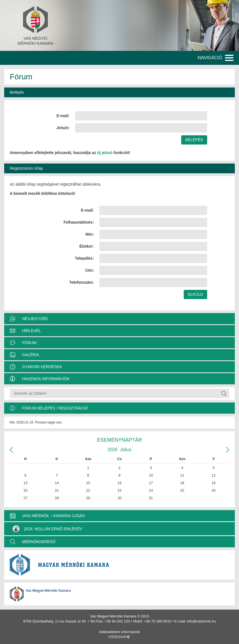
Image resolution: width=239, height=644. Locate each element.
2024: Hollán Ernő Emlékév (47, 529)
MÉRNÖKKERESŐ (39, 542)
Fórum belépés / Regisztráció (55, 408)
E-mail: (63, 116)
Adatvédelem (110, 632)
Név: (90, 234)
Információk (131, 632)
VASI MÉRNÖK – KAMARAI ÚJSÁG (53, 516)
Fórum (29, 343)
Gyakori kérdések (42, 367)
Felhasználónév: (79, 222)
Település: (84, 258)
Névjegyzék (35, 319)
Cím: (89, 270)
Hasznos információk (46, 379)
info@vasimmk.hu (201, 621)
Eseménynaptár (119, 440)
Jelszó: (63, 128)
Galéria (31, 355)
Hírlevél (32, 331)
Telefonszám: (82, 282)
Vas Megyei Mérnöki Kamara (48, 591)
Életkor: (87, 246)
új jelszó (105, 153)
